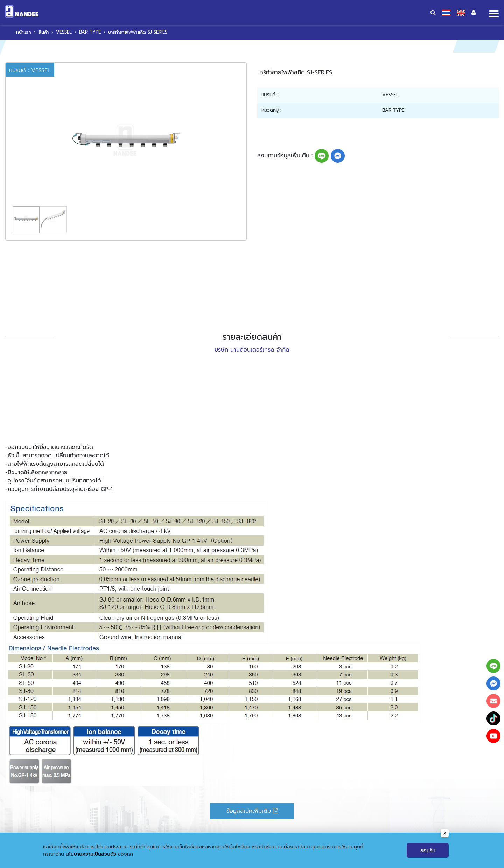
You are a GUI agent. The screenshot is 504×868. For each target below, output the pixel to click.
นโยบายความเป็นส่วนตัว (91, 861)
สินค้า (44, 32)
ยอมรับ (428, 858)
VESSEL (64, 32)
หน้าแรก (24, 32)
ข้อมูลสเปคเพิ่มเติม (252, 811)
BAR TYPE (90, 32)
